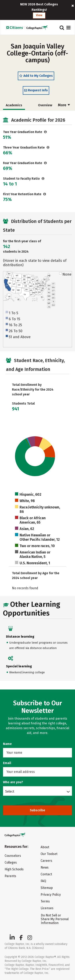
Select (10, 791)
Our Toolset (49, 854)
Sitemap (47, 888)
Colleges (11, 862)
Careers (46, 861)
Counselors (13, 856)
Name (7, 744)
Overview (45, 105)
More (64, 105)
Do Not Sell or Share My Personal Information (55, 919)
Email (7, 763)
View (39, 15)
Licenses (47, 908)
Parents (10, 876)
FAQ (43, 881)
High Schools (14, 869)
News (45, 867)
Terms (45, 901)
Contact (46, 874)
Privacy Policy (51, 895)
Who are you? (13, 782)
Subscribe (37, 810)
